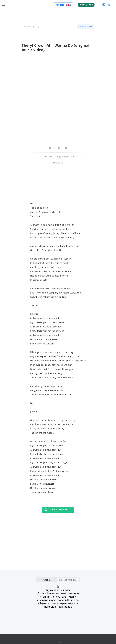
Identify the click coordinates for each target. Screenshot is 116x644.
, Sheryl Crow (67, 156)
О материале (58, 163)
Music (52, 156)
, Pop (58, 156)
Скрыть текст (85, 27)
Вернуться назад (31, 27)
